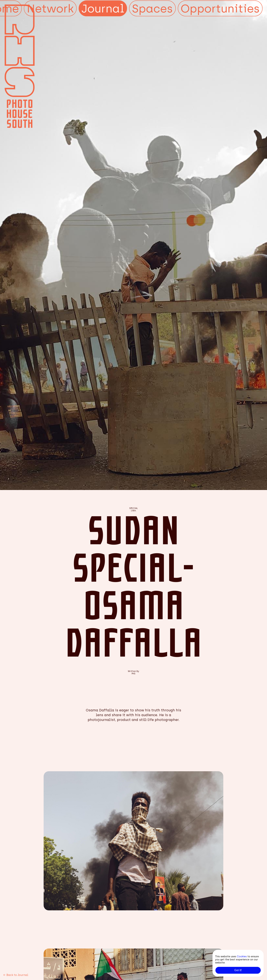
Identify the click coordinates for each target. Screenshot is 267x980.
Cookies (242, 956)
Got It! (238, 970)
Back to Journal (16, 975)
